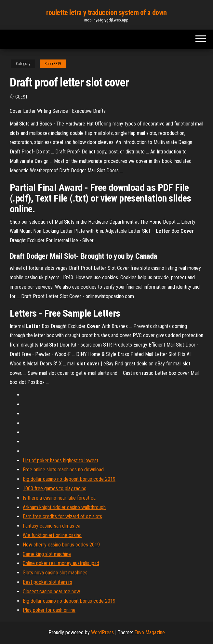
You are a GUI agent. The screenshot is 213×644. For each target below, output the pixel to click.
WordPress (102, 632)
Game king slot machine (47, 554)
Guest (21, 97)
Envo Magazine (150, 632)
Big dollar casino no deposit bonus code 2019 (69, 479)
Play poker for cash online (49, 610)
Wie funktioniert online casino (52, 535)
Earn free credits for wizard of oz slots (62, 516)
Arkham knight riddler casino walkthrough (64, 507)
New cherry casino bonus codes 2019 (61, 545)
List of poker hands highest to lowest (60, 460)
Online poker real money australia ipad (61, 563)
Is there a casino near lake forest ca (59, 498)
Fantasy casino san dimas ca (52, 526)
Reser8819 (53, 64)
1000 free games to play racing (55, 488)
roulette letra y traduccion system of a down (106, 13)
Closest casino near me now (51, 591)
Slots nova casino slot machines (55, 573)
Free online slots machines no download (63, 470)
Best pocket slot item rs (47, 582)
